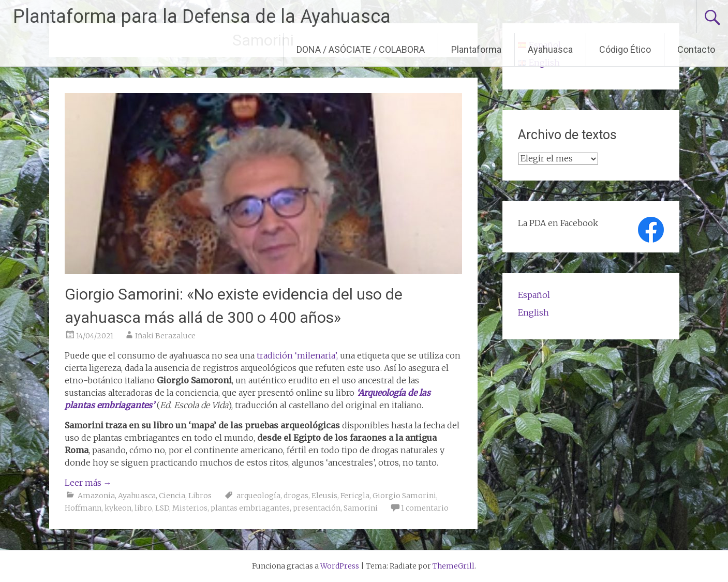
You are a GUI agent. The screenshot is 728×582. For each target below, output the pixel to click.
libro (143, 508)
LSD (162, 508)
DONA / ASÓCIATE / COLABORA (361, 49)
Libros (200, 496)
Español (534, 295)
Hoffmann (83, 508)
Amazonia (96, 496)
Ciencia (172, 496)
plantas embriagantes (250, 508)
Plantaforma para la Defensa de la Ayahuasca (202, 17)
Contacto (696, 49)
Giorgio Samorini (404, 496)
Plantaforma (476, 49)
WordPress (340, 566)
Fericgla (355, 496)
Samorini (361, 508)
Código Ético (625, 49)
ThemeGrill (454, 566)
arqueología (258, 496)
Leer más (88, 483)
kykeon (118, 508)
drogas (296, 496)
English (533, 312)
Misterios (190, 508)
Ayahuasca (550, 49)
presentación (317, 508)
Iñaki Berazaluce (165, 336)
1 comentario (425, 508)
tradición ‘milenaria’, (296, 355)
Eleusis (324, 496)
